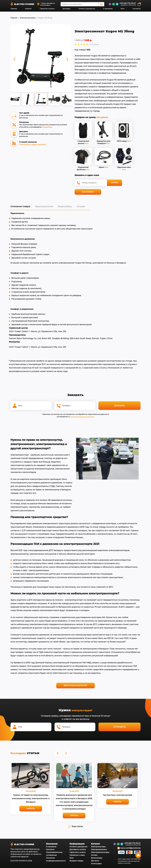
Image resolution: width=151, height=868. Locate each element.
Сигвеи (94, 854)
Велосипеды (97, 857)
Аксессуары (96, 863)
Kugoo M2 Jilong (45, 18)
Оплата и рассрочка (87, 9)
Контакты (137, 9)
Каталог (28, 9)
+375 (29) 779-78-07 (128, 3)
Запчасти (95, 860)
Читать (31, 808)
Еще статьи (75, 826)
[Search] (101, 4)
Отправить (119, 726)
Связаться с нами (77, 854)
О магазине (108, 9)
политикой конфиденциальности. (82, 416)
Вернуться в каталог (75, 685)
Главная (14, 9)
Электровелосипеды (100, 852)
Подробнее (47, 127)
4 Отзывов (94, 45)
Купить (115, 183)
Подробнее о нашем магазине (33, 144)
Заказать (119, 405)
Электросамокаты (28, 18)
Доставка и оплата (78, 849)
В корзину (88, 192)
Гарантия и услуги (47, 9)
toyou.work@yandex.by (129, 848)
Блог (123, 9)
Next (73, 100)
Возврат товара (76, 860)
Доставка (66, 9)
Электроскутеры (98, 846)
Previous (9, 100)
